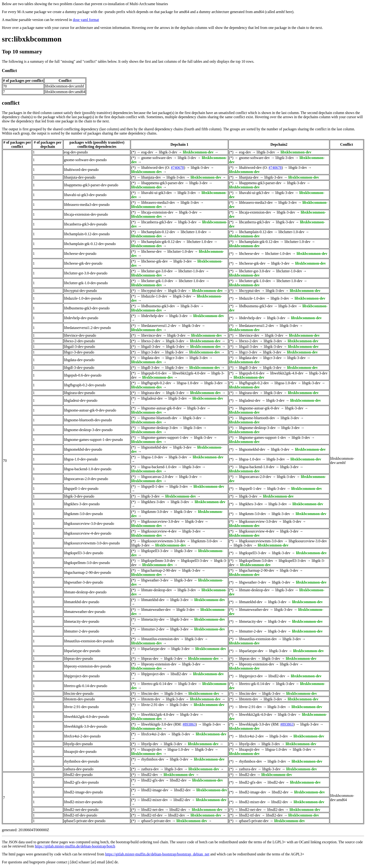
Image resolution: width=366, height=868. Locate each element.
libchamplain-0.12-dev (158, 232)
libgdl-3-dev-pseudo (79, 368)
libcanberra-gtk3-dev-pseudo (86, 224)
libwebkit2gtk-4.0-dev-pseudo (86, 717)
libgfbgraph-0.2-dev (156, 383)
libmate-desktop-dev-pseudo (85, 592)
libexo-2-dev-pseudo (79, 341)
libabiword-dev (153, 168)
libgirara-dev (151, 393)
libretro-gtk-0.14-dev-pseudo (86, 686)
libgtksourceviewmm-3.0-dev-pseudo (92, 543)
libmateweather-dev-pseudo (85, 612)
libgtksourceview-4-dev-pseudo (88, 533)
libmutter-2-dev (153, 629)
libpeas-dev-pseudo (78, 659)
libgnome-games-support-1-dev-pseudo (93, 440)
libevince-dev (151, 335)
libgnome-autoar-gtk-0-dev (161, 408)
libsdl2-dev (179, 674)
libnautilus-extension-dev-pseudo (89, 641)
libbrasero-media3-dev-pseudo (87, 205)
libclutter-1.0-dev (194, 232)
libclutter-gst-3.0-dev (157, 271)
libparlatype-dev (153, 649)
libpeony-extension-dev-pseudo (88, 666)
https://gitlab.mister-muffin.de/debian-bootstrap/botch (75, 846)
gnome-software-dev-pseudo (85, 160)
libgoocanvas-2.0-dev (157, 477)
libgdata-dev (151, 358)
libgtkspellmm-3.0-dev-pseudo (87, 563)
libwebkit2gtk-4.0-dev (189, 373)
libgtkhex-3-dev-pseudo (82, 504)
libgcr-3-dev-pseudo (79, 352)
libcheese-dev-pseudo (80, 254)
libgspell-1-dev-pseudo (81, 489)
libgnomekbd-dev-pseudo (83, 449)
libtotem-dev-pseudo (79, 699)
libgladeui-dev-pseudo (81, 400)
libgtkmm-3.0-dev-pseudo (83, 514)
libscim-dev (150, 693)
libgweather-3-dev (155, 580)
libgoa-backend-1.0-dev (159, 467)
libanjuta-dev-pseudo (80, 177)
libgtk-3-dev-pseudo (79, 496)
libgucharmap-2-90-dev (159, 570)
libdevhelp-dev (152, 316)
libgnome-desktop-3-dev (160, 428)
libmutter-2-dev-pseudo (82, 631)
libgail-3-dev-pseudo (79, 347)
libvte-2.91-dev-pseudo (81, 707)
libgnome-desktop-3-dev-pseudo (88, 430)
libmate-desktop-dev (157, 590)
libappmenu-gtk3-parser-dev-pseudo (91, 185)
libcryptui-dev (152, 291)
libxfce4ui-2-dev (154, 734)
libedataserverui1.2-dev (159, 326)
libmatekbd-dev (153, 600)
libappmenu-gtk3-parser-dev (162, 183)
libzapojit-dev (152, 749)
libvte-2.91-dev (153, 705)
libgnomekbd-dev (154, 447)
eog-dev (147, 152)
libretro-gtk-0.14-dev (157, 684)
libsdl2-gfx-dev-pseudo (81, 782)
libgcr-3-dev (150, 352)
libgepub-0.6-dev (154, 373)
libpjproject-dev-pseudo (82, 676)
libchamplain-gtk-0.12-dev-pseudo (90, 244)
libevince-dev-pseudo (80, 335)
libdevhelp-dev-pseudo (81, 318)
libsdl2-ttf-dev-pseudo (81, 815)
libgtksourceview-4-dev (159, 531)
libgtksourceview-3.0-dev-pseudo (89, 524)
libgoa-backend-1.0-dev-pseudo (88, 469)
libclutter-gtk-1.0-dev (157, 281)
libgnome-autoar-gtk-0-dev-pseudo (90, 410)
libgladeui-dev (152, 398)
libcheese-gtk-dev (155, 261)
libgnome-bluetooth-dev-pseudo (88, 420)
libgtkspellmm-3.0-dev (158, 561)
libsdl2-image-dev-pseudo (83, 792)
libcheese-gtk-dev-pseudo (83, 263)
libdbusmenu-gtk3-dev (158, 306)
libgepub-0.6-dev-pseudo (83, 375)
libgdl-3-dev (150, 368)
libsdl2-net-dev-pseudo (81, 810)
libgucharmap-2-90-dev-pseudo (88, 572)
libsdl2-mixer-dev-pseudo (83, 802)
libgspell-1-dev (153, 486)
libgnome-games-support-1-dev (165, 437)
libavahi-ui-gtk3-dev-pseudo (85, 195)
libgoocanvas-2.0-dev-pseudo (86, 479)
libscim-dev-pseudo (79, 693)
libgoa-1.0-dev (188, 383)
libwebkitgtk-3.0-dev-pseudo (86, 726)
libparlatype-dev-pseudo (82, 651)
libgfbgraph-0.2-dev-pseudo (85, 385)
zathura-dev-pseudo (79, 769)
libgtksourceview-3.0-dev (160, 521)
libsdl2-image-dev (155, 790)
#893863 (189, 724)
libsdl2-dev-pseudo (78, 775)
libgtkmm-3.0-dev (155, 512)
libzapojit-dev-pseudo (80, 752)
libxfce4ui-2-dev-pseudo (82, 736)
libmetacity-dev (153, 619)
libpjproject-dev (153, 674)
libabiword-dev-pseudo (81, 170)
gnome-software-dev (157, 158)
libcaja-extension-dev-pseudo (86, 214)
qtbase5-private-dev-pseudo (85, 821)
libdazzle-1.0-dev (154, 296)
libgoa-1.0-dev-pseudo (81, 459)
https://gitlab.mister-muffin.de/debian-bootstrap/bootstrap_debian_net (157, 854)
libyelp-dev (150, 744)
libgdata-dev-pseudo (79, 360)
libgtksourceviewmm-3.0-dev (163, 541)
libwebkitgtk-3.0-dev (157, 724)
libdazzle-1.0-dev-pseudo (83, 298)
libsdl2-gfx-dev (153, 780)
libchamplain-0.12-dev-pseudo (87, 234)
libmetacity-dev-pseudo (82, 621)
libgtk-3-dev (168, 152)
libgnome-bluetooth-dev (159, 418)
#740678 (177, 168)
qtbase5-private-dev (156, 821)
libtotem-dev (151, 699)
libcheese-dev (151, 251)
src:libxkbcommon (32, 39)
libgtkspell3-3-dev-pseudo (84, 553)
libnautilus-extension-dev (160, 639)
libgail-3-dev (151, 347)
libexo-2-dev (151, 341)
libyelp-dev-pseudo (78, 744)
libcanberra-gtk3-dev (157, 222)
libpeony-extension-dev (159, 664)
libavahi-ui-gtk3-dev (157, 193)
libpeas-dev (150, 659)
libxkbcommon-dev (198, 152)
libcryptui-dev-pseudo (80, 291)
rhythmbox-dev (153, 759)
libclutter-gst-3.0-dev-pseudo (86, 273)
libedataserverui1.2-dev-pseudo (87, 328)
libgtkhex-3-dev (153, 502)
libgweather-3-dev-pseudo (84, 582)
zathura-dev (150, 769)
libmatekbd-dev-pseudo (82, 602)
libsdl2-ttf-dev (152, 815)
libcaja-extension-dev (157, 212)
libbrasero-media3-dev (158, 202)
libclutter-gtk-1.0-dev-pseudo (86, 283)
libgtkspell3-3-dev (155, 551)
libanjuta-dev (151, 177)
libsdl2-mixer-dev (155, 800)
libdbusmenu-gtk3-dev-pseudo (87, 308)
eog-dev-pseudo (76, 152)
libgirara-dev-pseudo (79, 393)
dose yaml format (86, 20)
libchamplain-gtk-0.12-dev (161, 242)
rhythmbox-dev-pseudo (81, 761)
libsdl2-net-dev (153, 810)
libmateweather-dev (156, 610)
